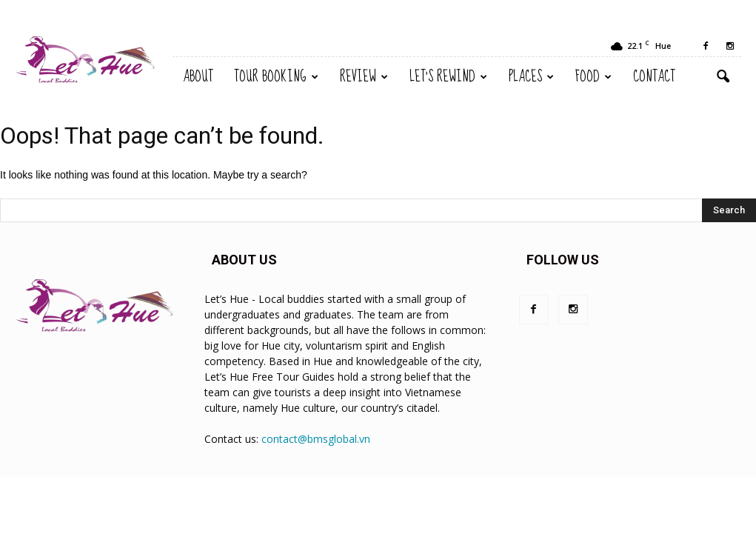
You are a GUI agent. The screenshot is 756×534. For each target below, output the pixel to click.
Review (364, 77)
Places (531, 77)
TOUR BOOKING (276, 77)
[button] (723, 77)
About (198, 77)
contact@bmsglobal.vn (316, 439)
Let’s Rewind (448, 77)
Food (593, 77)
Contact (654, 77)
